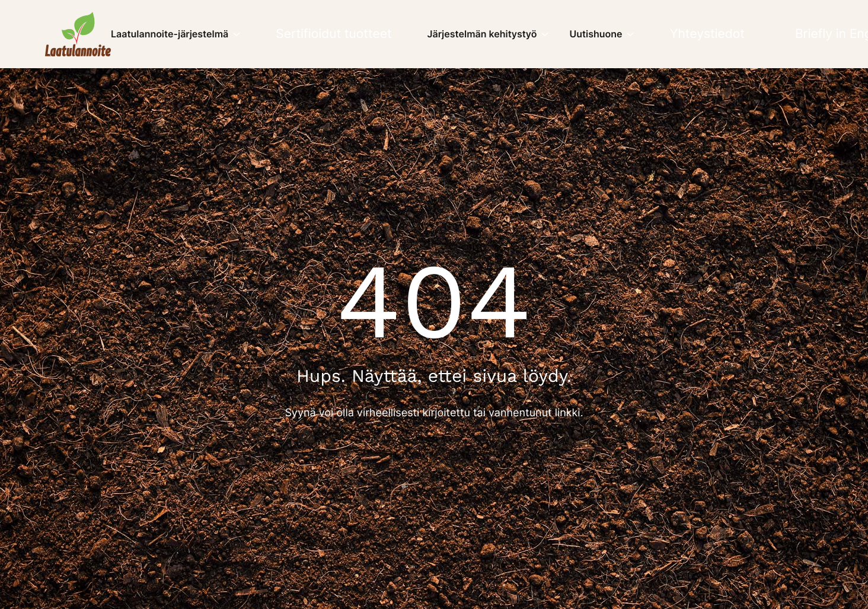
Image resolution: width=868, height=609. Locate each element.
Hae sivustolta (817, 34)
